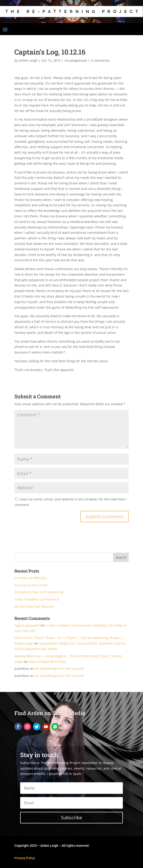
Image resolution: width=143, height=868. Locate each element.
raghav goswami (27, 625)
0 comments (100, 60)
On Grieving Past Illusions (34, 606)
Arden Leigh (28, 60)
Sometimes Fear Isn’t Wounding (39, 592)
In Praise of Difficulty (30, 578)
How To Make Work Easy (47, 662)
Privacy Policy (25, 858)
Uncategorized (76, 60)
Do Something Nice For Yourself (59, 669)
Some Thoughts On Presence (37, 599)
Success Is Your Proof (31, 585)
